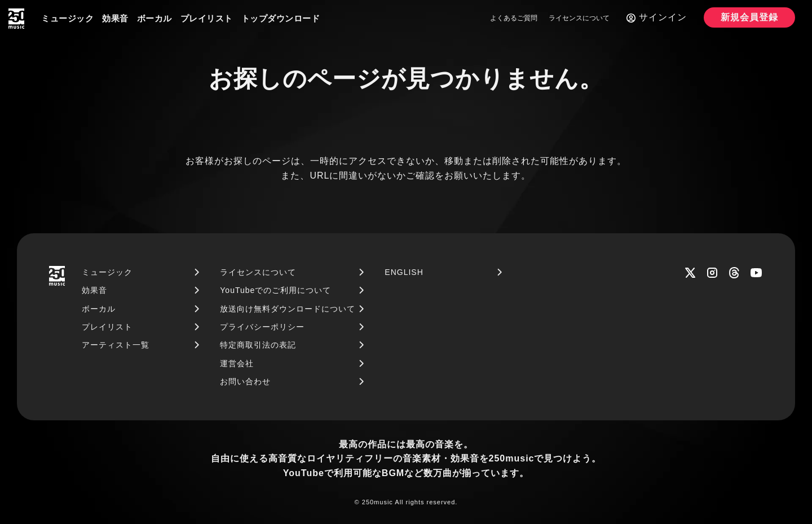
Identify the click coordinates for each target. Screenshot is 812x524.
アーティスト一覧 (116, 345)
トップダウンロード (281, 18)
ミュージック (67, 18)
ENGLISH (404, 272)
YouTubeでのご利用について (275, 290)
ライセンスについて (579, 18)
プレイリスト (207, 18)
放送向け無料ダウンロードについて (288, 309)
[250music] (16, 19)
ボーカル (155, 18)
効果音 (115, 18)
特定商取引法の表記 (258, 345)
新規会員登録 (749, 17)
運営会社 (237, 363)
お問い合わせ (245, 381)
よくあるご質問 (514, 18)
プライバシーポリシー (262, 327)
